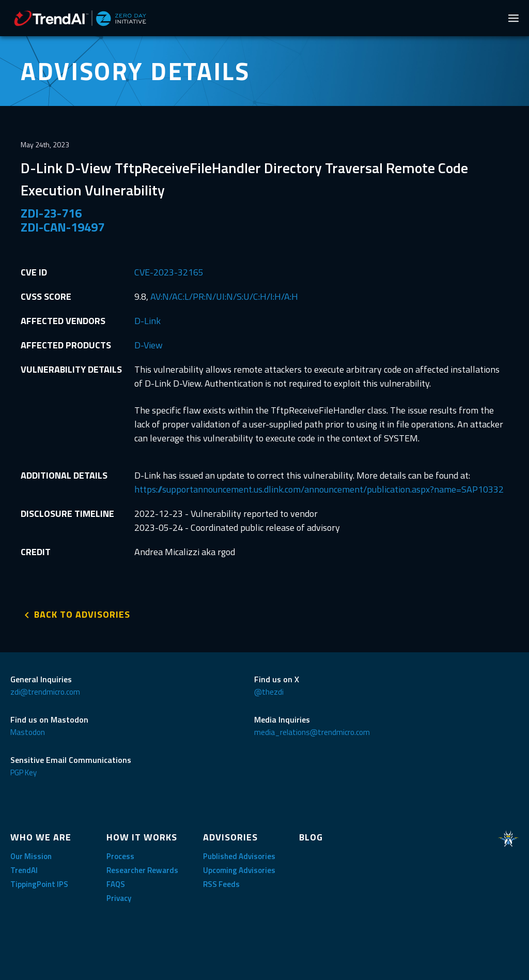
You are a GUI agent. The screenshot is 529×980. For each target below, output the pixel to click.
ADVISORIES (230, 837)
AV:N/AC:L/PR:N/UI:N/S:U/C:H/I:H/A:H (224, 296)
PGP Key (24, 772)
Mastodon (28, 732)
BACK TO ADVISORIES (82, 614)
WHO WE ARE (41, 837)
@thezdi (269, 692)
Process (120, 856)
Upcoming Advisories (239, 870)
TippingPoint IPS (39, 884)
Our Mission (31, 856)
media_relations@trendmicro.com (312, 732)
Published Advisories (239, 856)
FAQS (116, 884)
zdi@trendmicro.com (45, 692)
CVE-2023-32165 (169, 272)
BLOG (311, 837)
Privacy (119, 898)
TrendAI (24, 870)
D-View (149, 345)
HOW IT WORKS (142, 837)
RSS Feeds (221, 884)
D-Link (147, 321)
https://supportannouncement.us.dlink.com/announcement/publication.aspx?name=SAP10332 (319, 489)
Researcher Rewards (142, 870)
